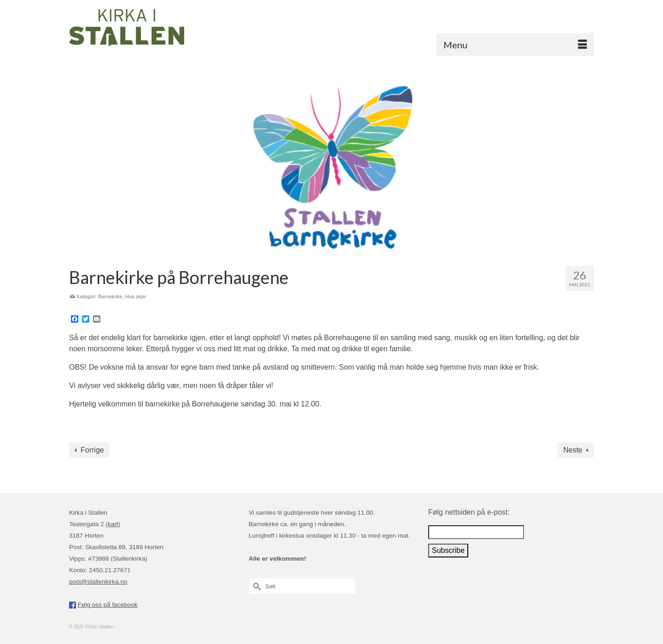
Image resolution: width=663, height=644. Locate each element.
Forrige (92, 450)
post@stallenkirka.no (98, 582)
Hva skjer (136, 296)
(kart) (113, 524)
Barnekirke (110, 296)
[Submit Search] (256, 586)
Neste (573, 450)
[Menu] (515, 45)
